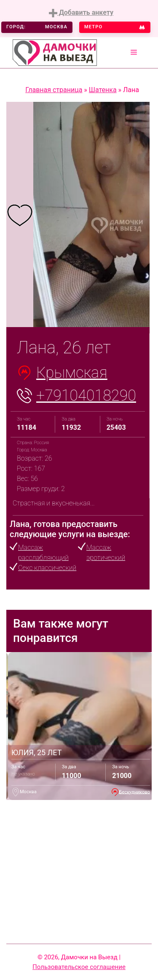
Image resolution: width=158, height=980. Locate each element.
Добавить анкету (81, 13)
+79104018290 (86, 396)
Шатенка (103, 90)
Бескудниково (135, 792)
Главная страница (54, 90)
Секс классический (47, 568)
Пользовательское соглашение (79, 967)
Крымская (72, 373)
